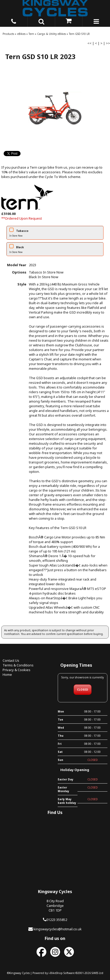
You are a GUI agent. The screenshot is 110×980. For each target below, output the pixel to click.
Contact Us (11, 660)
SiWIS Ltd (97, 973)
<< (89, 43)
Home (7, 674)
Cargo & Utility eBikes (51, 34)
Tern (31, 34)
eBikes (21, 34)
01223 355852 (57, 920)
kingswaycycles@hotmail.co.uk (58, 929)
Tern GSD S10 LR (79, 34)
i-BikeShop (56, 973)
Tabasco (55, 234)
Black (55, 250)
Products (8, 34)
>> (108, 43)
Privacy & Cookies (17, 670)
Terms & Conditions (18, 665)
